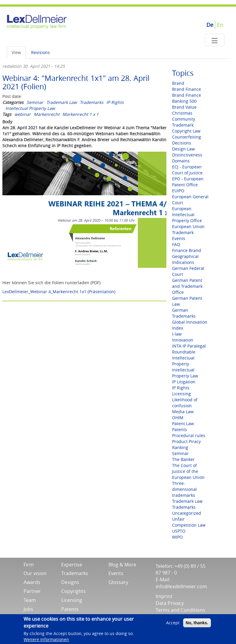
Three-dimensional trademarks (184, 489)
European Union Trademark (188, 229)
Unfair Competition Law (189, 522)
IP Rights (115, 102)
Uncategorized (187, 513)
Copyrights (73, 591)
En (220, 25)
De (210, 25)
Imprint (164, 596)
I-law (177, 334)
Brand (178, 83)
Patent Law (183, 424)
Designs (70, 582)
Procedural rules (189, 435)
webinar (23, 114)
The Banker (183, 459)
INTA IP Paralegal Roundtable (189, 349)
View (16, 52)
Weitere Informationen (46, 640)
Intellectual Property (183, 361)
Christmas (182, 113)
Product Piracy (186, 441)
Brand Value (184, 107)
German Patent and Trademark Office (187, 286)
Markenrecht (47, 114)
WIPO (177, 537)
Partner (32, 591)
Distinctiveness (187, 155)
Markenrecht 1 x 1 (81, 114)
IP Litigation (184, 382)
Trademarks (92, 102)
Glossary (118, 582)
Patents (180, 429)
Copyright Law (186, 131)
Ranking (180, 447)
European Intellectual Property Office (187, 215)
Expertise (72, 565)
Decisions (182, 143)
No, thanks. (197, 624)
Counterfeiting (187, 137)
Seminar (35, 102)
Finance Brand (187, 250)
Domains (181, 161)
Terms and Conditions (180, 610)
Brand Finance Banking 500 (187, 98)
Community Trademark (184, 122)
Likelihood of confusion (185, 403)
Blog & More (122, 565)
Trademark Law (62, 102)
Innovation (183, 340)
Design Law (183, 149)
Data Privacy (170, 603)
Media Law (183, 412)
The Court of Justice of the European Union (188, 471)
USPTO (179, 531)
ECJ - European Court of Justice (187, 170)
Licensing (181, 394)
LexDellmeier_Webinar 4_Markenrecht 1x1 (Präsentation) (59, 292)
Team (30, 600)
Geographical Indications (185, 259)
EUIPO (178, 191)
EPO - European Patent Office (188, 182)
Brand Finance (187, 89)
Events (179, 238)
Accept (173, 624)
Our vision (35, 573)
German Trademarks (184, 313)
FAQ (176, 244)
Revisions (40, 52)
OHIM (178, 418)
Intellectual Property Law (30, 108)
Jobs (28, 609)
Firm (29, 565)
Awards (32, 582)
